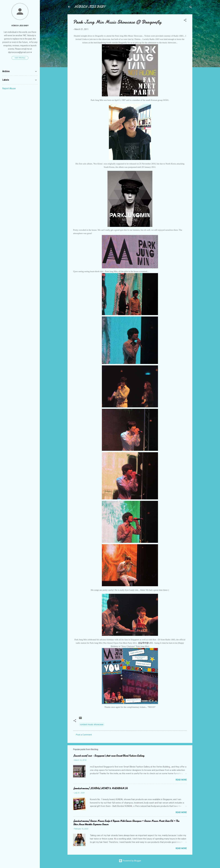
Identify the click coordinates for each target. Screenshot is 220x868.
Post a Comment (84, 735)
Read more (181, 780)
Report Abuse (9, 88)
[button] (185, 21)
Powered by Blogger (130, 861)
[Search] (191, 8)
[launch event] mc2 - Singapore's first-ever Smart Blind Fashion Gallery (109, 756)
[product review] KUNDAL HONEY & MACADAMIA (100, 788)
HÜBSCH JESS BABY (90, 7)
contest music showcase (92, 724)
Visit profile (20, 58)
